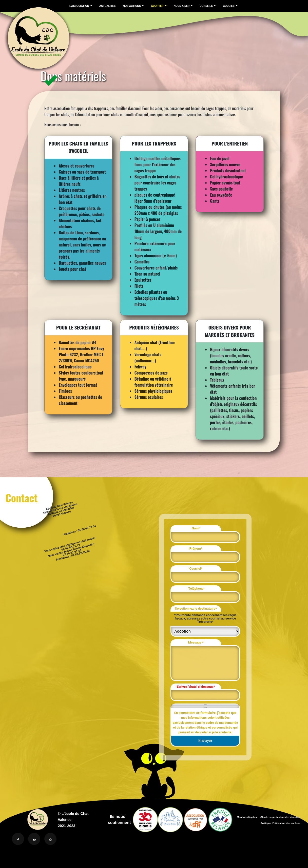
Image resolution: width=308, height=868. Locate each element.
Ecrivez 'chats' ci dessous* (196, 687)
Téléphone (196, 588)
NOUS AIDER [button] (180, 6)
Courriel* (196, 569)
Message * (196, 642)
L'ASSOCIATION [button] (79, 6)
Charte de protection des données (280, 817)
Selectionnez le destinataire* (196, 608)
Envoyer (205, 741)
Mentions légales (247, 817)
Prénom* (196, 549)
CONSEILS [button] (204, 6)
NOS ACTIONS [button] (131, 6)
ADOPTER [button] (156, 6)
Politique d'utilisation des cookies (280, 823)
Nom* (196, 528)
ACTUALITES (107, 6)
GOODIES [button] (226, 6)
